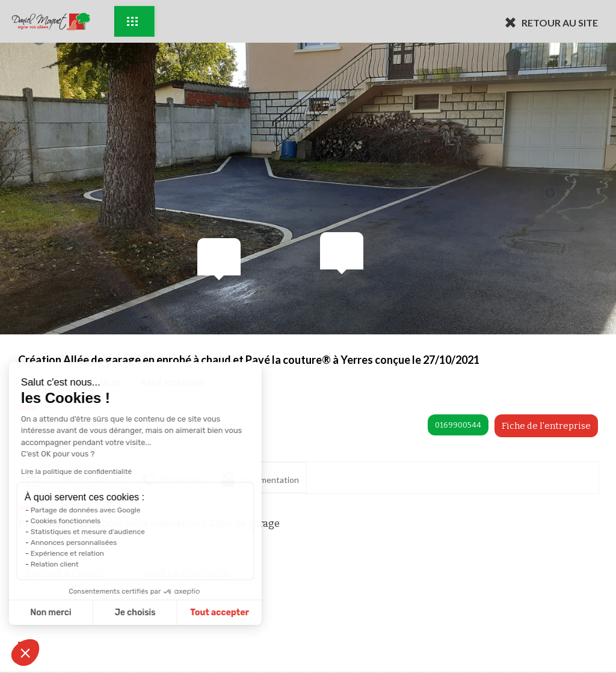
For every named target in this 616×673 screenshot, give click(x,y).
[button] (25, 653)
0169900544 (458, 425)
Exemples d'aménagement (132, 21)
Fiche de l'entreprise (546, 426)
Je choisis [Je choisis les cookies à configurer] (100, 613)
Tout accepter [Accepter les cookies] (185, 613)
